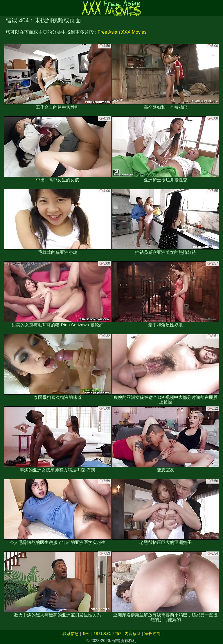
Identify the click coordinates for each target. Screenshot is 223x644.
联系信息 (71, 634)
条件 (86, 634)
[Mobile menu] (5, 8)
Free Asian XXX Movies (122, 32)
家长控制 (152, 634)
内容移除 (133, 634)
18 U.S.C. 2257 (107, 634)
